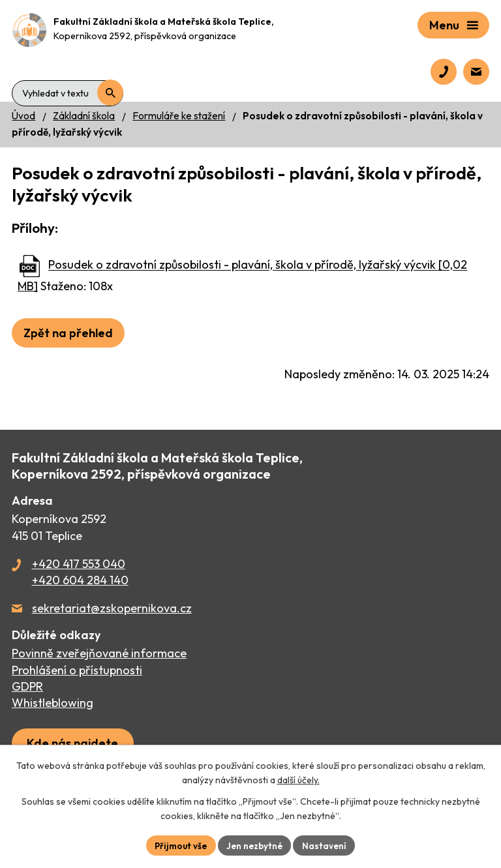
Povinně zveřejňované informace (99, 653)
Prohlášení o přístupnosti (77, 670)
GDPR (27, 686)
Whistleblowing (53, 703)
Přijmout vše (179, 845)
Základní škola (84, 116)
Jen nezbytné (256, 845)
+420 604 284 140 (80, 580)
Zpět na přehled (68, 333)
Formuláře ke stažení (179, 116)
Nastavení (328, 845)
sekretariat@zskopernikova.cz (112, 608)
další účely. (298, 779)
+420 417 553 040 (79, 564)
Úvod (23, 116)
